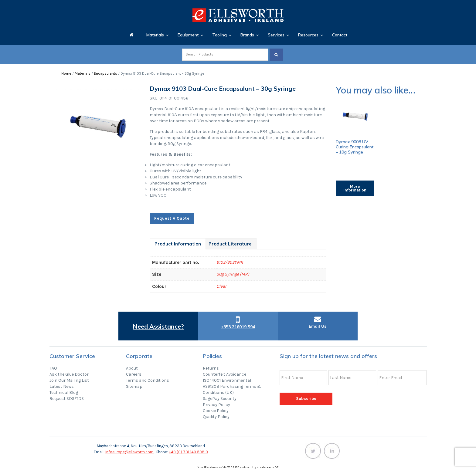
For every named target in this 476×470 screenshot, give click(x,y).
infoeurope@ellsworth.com (129, 452)
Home (66, 73)
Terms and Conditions (148, 380)
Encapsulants (105, 73)
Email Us (318, 326)
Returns (211, 368)
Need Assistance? (158, 326)
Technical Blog (64, 392)
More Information (355, 188)
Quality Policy (216, 417)
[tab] (178, 244)
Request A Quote (172, 218)
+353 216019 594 (238, 327)
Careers (134, 374)
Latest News (62, 386)
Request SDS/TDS (67, 399)
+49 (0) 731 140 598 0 (188, 452)
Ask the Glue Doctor (69, 374)
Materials (83, 73)
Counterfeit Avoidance (224, 374)
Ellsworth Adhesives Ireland (238, 15)
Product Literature (230, 244)
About (132, 368)
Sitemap (134, 386)
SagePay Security (220, 399)
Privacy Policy (216, 405)
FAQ (53, 368)
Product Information (178, 244)
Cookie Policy (216, 411)
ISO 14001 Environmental (227, 380)
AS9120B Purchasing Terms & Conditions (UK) (232, 389)
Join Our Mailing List (69, 380)
